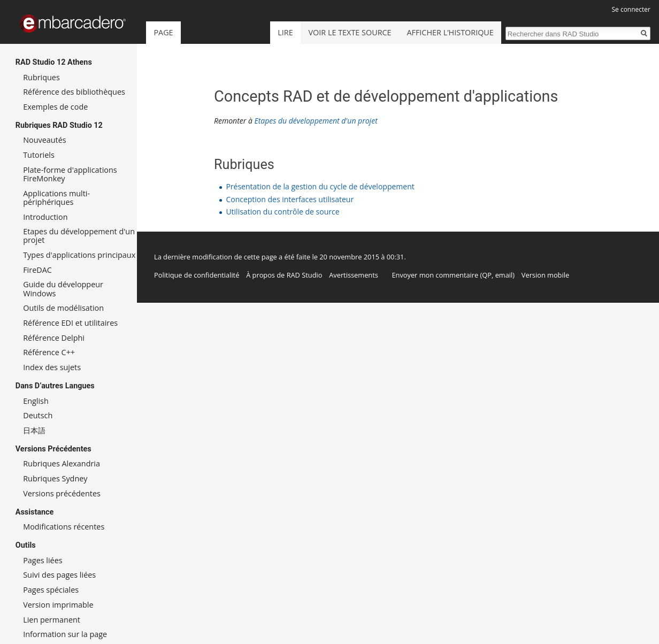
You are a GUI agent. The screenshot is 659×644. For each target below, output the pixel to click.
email (504, 275)
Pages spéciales (51, 590)
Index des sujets (52, 367)
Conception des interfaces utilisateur (290, 199)
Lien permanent (52, 620)
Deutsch (38, 415)
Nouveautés (44, 140)
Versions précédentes (62, 493)
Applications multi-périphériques (56, 198)
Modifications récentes (64, 527)
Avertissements (354, 275)
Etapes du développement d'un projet (316, 121)
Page (163, 32)
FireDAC (37, 270)
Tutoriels (39, 155)
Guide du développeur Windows (63, 289)
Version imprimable (58, 605)
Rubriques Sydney (55, 478)
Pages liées (43, 560)
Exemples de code (55, 107)
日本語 (34, 430)
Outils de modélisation (63, 308)
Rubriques (41, 77)
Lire (285, 32)
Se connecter (631, 9)
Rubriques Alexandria (62, 463)
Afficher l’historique (450, 32)
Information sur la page (65, 634)
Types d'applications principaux (79, 255)
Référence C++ (49, 352)
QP (487, 275)
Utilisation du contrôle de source (282, 212)
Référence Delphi (54, 338)
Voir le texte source (350, 32)
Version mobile (545, 275)
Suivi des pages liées (59, 575)
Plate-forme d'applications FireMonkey (70, 174)
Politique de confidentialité (197, 275)
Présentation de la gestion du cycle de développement (320, 186)
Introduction (45, 217)
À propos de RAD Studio (284, 275)
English (36, 401)
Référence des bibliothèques (74, 92)
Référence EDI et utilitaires (70, 323)
